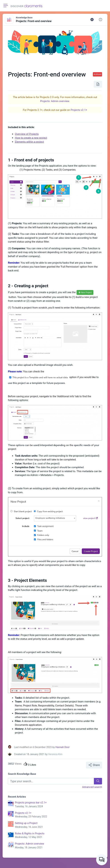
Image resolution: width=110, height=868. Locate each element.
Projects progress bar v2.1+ (58, 805)
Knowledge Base (24, 18)
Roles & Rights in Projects (58, 836)
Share (94, 765)
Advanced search (92, 787)
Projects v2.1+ (79, 110)
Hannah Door (63, 747)
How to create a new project (31, 138)
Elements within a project (29, 142)
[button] (100, 20)
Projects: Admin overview (55, 101)
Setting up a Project (58, 825)
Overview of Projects (27, 134)
